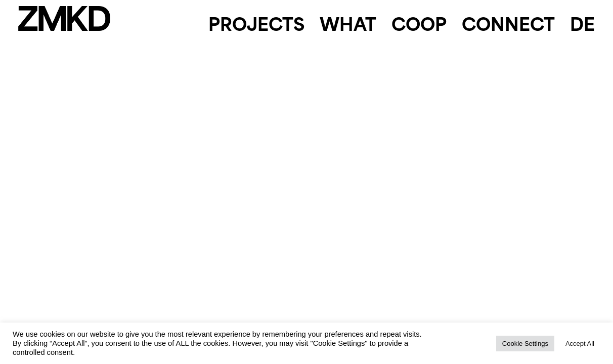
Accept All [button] (580, 344)
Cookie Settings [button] (525, 344)
